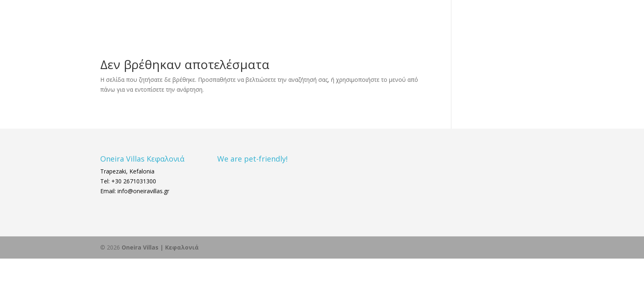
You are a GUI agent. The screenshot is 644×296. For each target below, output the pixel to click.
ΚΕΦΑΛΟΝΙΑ (418, 18)
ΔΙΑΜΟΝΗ (370, 18)
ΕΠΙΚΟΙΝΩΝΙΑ (471, 18)
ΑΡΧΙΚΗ (337, 18)
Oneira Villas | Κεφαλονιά (160, 247)
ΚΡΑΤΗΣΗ (513, 18)
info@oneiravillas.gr (143, 191)
